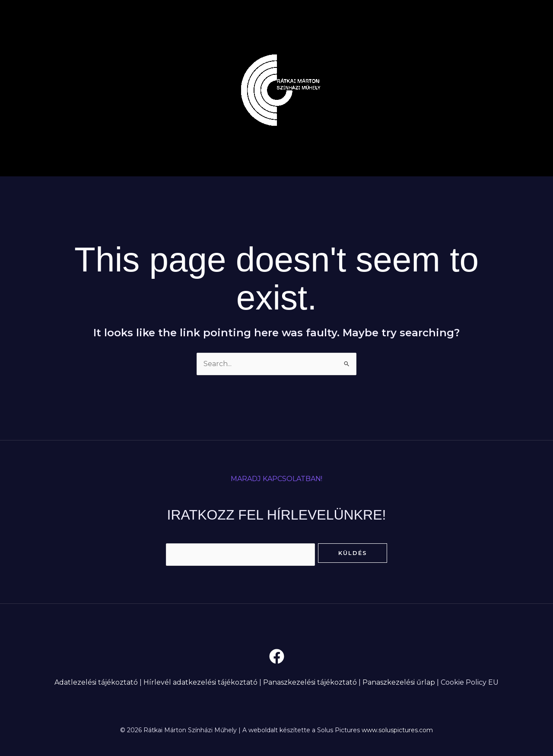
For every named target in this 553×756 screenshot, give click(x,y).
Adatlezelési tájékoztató (96, 682)
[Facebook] (277, 656)
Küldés (353, 553)
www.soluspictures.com (397, 730)
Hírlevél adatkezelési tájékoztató (200, 682)
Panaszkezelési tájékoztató (310, 682)
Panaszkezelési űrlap (399, 682)
